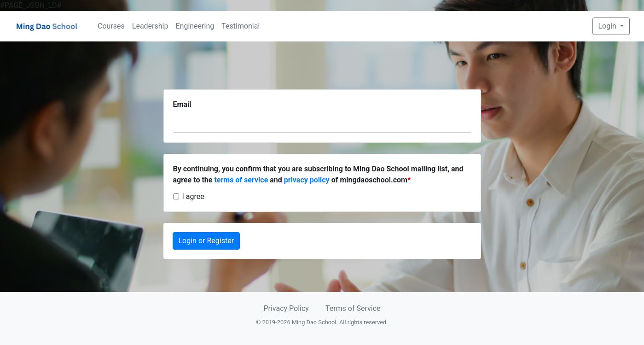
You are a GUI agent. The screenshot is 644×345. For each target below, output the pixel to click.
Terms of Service (353, 308)
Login (608, 26)
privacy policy (307, 180)
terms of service (241, 180)
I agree (193, 196)
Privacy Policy (286, 308)
